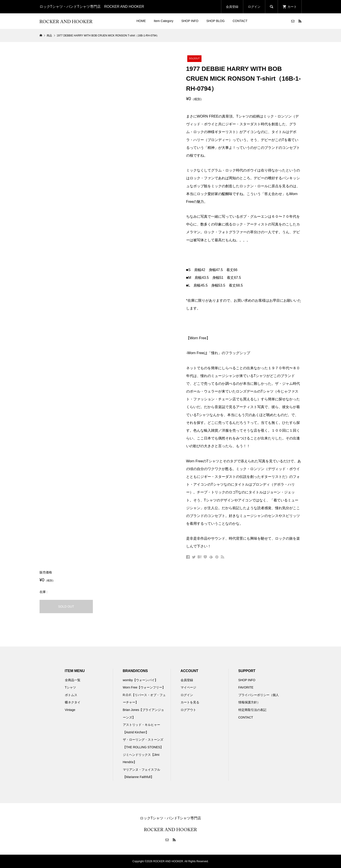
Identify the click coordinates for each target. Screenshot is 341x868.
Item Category (164, 21)
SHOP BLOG (215, 21)
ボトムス (71, 695)
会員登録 (232, 7)
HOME (141, 21)
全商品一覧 (73, 680)
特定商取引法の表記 (252, 710)
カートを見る (190, 702)
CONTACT (240, 21)
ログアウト (188, 710)
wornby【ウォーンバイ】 (140, 680)
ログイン (254, 7)
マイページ (188, 687)
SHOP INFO (190, 21)
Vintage (70, 710)
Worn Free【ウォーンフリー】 (144, 687)
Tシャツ (71, 687)
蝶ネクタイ (73, 702)
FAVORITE (246, 687)
